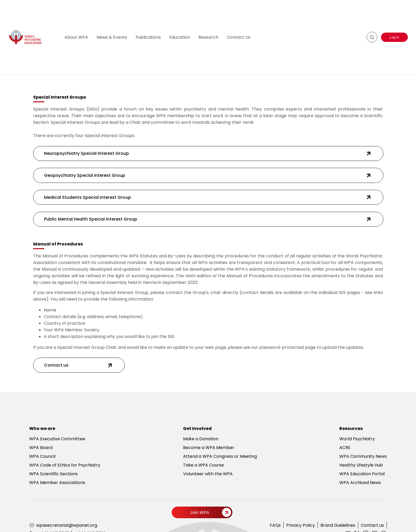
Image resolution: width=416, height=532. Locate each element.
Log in (394, 37)
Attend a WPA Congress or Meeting (220, 456)
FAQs (275, 525)
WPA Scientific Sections (53, 474)
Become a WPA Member (209, 448)
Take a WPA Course (203, 465)
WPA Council (42, 456)
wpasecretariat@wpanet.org (67, 525)
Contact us (372, 525)
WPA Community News (363, 456)
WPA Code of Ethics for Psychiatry (65, 465)
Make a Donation (201, 439)
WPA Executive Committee (57, 439)
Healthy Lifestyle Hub (361, 465)
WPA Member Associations (57, 483)
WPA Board (41, 448)
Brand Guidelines (338, 525)
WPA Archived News (360, 483)
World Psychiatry (357, 439)
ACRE (345, 448)
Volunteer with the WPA (208, 474)
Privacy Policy (301, 525)
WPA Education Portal (362, 474)
